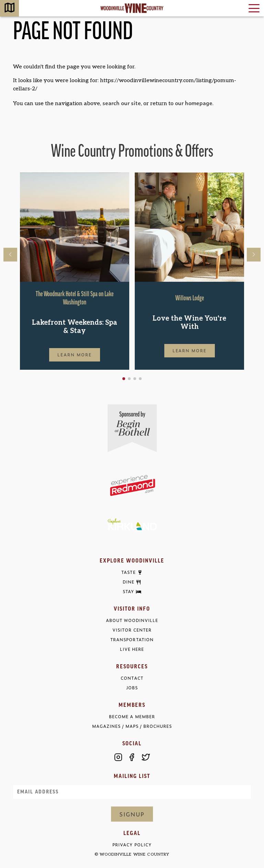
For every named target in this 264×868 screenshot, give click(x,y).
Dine (129, 582)
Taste (128, 572)
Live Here (132, 649)
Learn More (75, 355)
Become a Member (132, 717)
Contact (132, 678)
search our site (122, 103)
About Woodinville (132, 620)
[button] (124, 379)
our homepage (194, 103)
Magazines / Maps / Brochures (132, 726)
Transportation (132, 640)
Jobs (132, 688)
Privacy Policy (132, 845)
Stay (128, 592)
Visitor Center (132, 630)
